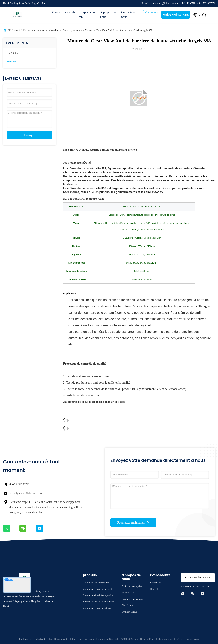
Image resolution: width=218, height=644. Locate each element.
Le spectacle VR (87, 15)
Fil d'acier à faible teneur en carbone (26, 30)
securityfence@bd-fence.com (26, 493)
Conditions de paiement (132, 600)
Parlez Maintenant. (176, 15)
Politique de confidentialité (33, 639)
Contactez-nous (128, 15)
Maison (56, 12)
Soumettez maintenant (133, 522)
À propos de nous (108, 15)
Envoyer (30, 135)
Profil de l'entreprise (132, 586)
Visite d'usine (128, 593)
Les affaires (13, 53)
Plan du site (127, 605)
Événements (150, 12)
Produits (70, 12)
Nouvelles (54, 30)
